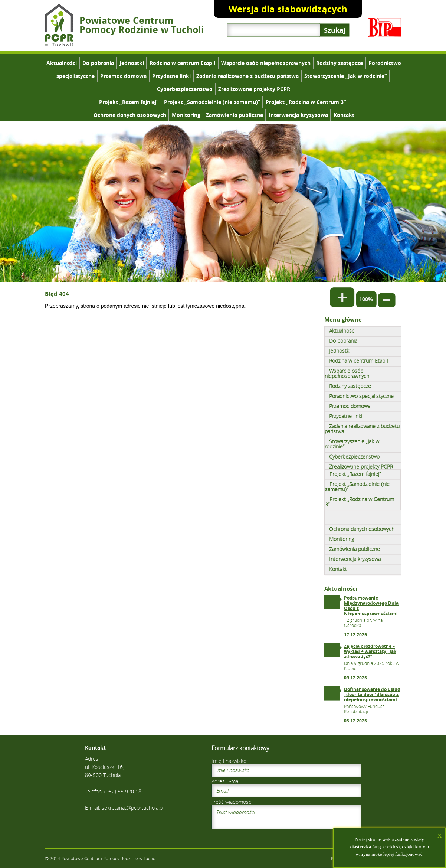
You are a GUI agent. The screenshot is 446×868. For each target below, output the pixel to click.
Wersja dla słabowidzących (288, 9)
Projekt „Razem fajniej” (129, 102)
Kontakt (344, 115)
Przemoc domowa (123, 76)
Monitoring (186, 115)
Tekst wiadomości (286, 817)
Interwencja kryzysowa (298, 115)
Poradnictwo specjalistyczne (361, 396)
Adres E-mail (226, 781)
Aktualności (62, 63)
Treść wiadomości (232, 802)
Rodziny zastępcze (340, 63)
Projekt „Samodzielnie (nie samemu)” (212, 102)
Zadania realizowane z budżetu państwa (247, 76)
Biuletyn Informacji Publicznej (385, 27)
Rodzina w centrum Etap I (183, 63)
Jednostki (132, 63)
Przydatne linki (171, 76)
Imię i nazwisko (229, 761)
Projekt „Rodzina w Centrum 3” (306, 102)
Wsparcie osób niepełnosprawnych (266, 63)
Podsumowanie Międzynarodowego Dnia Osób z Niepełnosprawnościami (371, 606)
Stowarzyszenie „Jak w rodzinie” (345, 76)
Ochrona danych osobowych (130, 115)
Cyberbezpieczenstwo (185, 89)
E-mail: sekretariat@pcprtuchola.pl (124, 808)
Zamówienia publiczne (235, 115)
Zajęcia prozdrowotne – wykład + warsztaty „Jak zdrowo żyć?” (370, 651)
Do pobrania (98, 63)
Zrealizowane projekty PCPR (254, 89)
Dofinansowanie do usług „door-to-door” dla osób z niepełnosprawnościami (372, 694)
